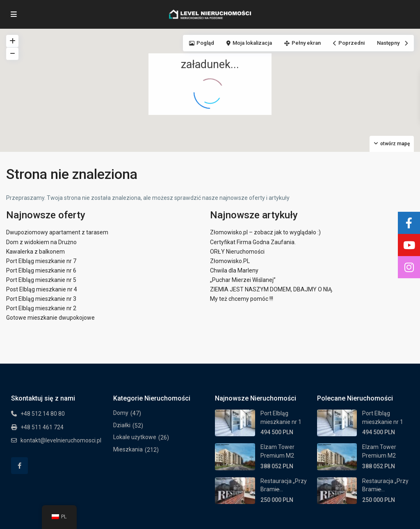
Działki (122, 425)
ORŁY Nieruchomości (237, 252)
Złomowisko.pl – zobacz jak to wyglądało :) (265, 232)
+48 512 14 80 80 (43, 414)
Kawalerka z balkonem (35, 252)
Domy (121, 413)
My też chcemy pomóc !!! (242, 299)
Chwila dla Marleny (234, 270)
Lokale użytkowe (135, 437)
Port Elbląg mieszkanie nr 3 (41, 299)
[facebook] (19, 466)
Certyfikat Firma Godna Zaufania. (253, 242)
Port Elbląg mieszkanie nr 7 (41, 261)
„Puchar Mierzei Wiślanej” (243, 280)
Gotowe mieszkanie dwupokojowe (50, 318)
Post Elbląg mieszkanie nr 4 (42, 289)
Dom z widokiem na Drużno (41, 242)
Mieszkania (128, 449)
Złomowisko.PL (230, 261)
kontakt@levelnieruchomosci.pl (61, 440)
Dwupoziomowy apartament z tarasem (57, 232)
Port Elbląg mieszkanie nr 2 (41, 308)
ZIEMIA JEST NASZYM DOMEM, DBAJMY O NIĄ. (272, 289)
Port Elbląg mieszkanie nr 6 (41, 270)
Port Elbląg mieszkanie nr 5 (41, 280)
